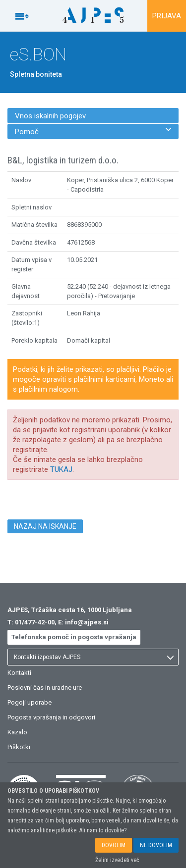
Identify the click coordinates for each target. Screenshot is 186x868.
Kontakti (19, 673)
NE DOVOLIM (156, 845)
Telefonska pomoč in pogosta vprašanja (74, 637)
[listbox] (93, 657)
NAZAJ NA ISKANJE (45, 526)
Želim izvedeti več (117, 860)
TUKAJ (61, 469)
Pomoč (93, 131)
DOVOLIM (114, 845)
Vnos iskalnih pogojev (50, 116)
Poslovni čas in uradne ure (45, 688)
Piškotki (19, 747)
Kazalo (17, 732)
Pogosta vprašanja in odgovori (51, 717)
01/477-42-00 (35, 622)
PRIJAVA (167, 16)
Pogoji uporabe (30, 702)
